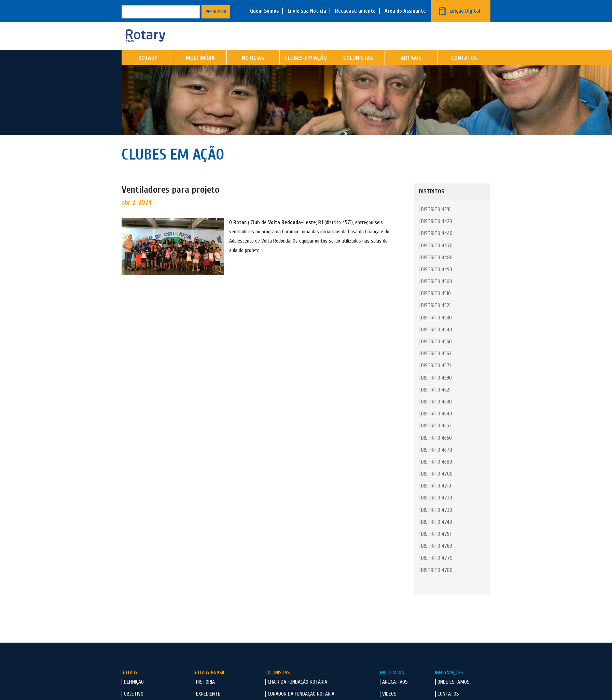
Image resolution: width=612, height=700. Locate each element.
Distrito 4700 (437, 486)
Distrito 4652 (436, 438)
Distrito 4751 (436, 546)
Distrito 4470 (437, 258)
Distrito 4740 (437, 534)
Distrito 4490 (437, 282)
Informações (449, 685)
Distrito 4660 (436, 450)
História (205, 694)
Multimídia (200, 70)
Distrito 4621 (436, 402)
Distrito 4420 (437, 234)
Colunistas (358, 70)
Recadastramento (355, 11)
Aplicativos (395, 694)
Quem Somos (264, 11)
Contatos (464, 70)
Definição (134, 694)
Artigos (411, 70)
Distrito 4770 (437, 570)
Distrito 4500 (437, 294)
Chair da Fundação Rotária (297, 694)
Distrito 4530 (436, 330)
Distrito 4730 (437, 522)
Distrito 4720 (437, 510)
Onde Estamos (454, 694)
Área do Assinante (405, 11)
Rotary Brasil (209, 685)
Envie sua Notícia (307, 11)
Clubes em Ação (306, 70)
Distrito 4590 (436, 390)
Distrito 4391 (436, 222)
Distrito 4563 (436, 366)
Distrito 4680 (437, 474)
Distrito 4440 (437, 246)
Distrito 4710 (436, 498)
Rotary (148, 70)
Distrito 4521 (436, 318)
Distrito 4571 (436, 378)
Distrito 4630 (436, 414)
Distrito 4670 (437, 462)
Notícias (253, 70)
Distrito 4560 (436, 354)
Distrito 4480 (437, 270)
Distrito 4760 (437, 558)
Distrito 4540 (437, 342)
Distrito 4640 (437, 426)
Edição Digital (465, 11)
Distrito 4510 (436, 306)
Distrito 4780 (437, 582)
